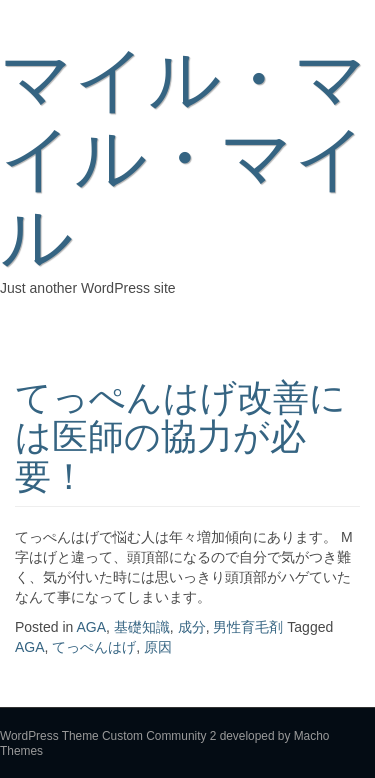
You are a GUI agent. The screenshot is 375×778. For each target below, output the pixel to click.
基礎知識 (142, 627)
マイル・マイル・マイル (184, 158)
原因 (158, 647)
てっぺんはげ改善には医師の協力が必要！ (180, 437)
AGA (92, 627)
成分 (192, 627)
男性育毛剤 (248, 627)
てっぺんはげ (94, 647)
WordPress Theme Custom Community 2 (108, 736)
